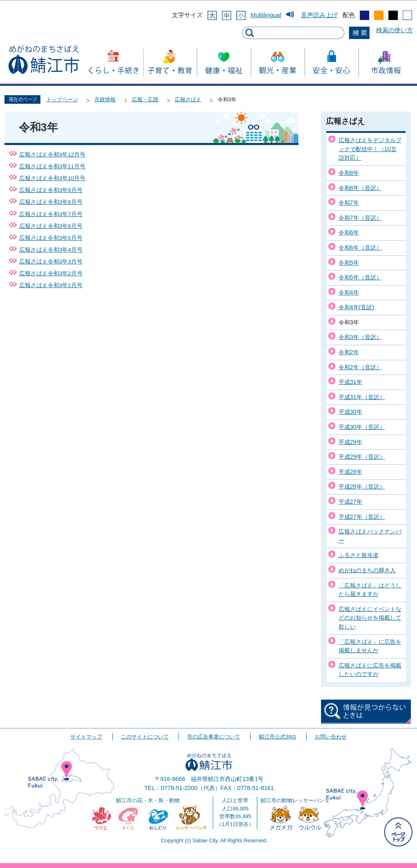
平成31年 (350, 382)
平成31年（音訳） (362, 397)
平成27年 (350, 502)
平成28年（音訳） (362, 486)
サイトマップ (86, 737)
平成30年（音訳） (362, 427)
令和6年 (349, 232)
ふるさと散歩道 (359, 555)
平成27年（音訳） (362, 517)
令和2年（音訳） (360, 367)
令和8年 (349, 173)
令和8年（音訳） (360, 188)
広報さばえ (188, 99)
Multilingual (266, 15)
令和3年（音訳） (360, 337)
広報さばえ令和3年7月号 (51, 214)
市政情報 (105, 99)
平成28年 (350, 472)
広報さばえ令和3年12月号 (52, 155)
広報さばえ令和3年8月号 (51, 202)
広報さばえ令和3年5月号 (51, 238)
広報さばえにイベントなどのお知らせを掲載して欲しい (370, 618)
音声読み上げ (319, 15)
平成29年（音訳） (362, 457)
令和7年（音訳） (360, 218)
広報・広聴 (145, 99)
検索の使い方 (395, 30)
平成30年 (350, 412)
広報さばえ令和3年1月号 (51, 285)
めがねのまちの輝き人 (367, 570)
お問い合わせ (331, 737)
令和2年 (349, 352)
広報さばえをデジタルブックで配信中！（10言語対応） (370, 149)
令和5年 (349, 263)
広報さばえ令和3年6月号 (51, 226)
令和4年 (349, 292)
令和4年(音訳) (357, 307)
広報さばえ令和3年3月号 (51, 262)
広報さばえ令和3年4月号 (51, 250)
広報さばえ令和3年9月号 (51, 190)
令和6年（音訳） (360, 248)
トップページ (62, 99)
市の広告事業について (214, 737)
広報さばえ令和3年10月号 (52, 178)
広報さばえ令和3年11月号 (52, 166)
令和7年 (349, 203)
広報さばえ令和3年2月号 (51, 273)
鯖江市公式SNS (278, 737)
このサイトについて (145, 737)
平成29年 (350, 442)
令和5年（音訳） (360, 277)
